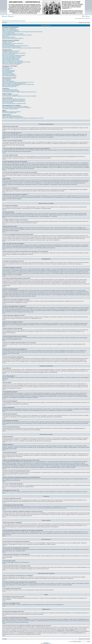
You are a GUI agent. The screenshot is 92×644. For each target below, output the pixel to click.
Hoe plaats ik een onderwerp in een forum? (11, 51)
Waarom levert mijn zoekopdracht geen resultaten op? (14, 100)
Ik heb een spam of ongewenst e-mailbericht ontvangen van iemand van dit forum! (19, 92)
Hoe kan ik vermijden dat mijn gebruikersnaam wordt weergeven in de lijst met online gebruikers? (22, 32)
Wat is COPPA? (6, 36)
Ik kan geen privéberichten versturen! (10, 90)
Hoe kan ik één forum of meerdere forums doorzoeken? (14, 99)
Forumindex (5, 23)
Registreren (11, 17)
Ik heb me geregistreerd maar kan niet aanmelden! (13, 34)
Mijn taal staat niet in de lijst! (8, 45)
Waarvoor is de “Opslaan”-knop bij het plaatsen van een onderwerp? (17, 62)
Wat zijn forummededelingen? (9, 72)
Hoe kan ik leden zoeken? (8, 102)
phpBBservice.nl (68, 613)
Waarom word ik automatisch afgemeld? (11, 31)
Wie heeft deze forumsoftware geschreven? (11, 116)
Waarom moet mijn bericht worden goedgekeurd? (13, 63)
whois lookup (24, 629)
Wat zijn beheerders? (7, 79)
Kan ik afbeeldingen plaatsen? (9, 70)
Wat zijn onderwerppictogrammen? (10, 76)
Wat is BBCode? (6, 67)
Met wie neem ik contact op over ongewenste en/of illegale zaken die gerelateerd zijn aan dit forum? (23, 118)
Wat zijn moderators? (7, 80)
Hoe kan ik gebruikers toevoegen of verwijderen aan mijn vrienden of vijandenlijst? (19, 96)
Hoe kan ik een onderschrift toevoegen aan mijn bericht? (14, 53)
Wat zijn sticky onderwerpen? (8, 74)
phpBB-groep (45, 613)
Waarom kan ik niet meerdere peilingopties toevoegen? (14, 55)
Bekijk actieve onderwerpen (20, 21)
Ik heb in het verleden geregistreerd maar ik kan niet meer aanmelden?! (17, 35)
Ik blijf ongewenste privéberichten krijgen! (11, 91)
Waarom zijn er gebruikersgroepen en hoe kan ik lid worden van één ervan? (18, 82)
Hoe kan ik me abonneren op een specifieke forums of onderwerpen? (17, 108)
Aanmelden (5, 17)
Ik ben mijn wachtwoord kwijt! (8, 33)
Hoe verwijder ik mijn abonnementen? (10, 109)
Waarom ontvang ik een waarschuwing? (11, 60)
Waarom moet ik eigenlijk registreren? (10, 30)
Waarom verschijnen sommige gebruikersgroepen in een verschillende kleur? (18, 84)
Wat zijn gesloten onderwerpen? (9, 75)
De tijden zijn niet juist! (7, 42)
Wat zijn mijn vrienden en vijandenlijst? (10, 95)
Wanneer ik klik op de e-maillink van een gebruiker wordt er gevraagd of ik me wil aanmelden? (22, 48)
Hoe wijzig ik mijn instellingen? (9, 41)
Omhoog (4, 130)
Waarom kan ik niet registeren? (9, 37)
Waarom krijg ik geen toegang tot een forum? (12, 58)
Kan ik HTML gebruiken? (8, 68)
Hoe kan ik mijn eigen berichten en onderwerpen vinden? (14, 103)
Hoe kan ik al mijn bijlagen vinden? (10, 113)
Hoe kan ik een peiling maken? (9, 54)
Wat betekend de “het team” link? (9, 87)
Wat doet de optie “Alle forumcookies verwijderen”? (13, 38)
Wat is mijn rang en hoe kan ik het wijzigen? (11, 47)
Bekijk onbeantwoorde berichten (8, 21)
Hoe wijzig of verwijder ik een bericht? (10, 52)
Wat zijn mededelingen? (7, 73)
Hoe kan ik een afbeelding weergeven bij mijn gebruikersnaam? (16, 46)
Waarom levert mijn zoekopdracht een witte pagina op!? (14, 101)
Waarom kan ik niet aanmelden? (9, 28)
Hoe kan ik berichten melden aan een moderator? (13, 61)
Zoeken (88, 17)
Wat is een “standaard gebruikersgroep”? (11, 86)
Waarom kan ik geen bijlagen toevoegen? (11, 59)
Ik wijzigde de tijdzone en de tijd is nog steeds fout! (13, 44)
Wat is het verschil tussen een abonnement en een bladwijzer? (15, 107)
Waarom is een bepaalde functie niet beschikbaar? (13, 117)
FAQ (83, 17)
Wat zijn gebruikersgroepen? (8, 81)
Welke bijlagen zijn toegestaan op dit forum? (12, 112)
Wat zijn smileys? (6, 69)
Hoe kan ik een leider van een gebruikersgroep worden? (14, 83)
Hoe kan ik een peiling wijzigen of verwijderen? (12, 56)
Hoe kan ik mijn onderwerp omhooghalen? (11, 64)
